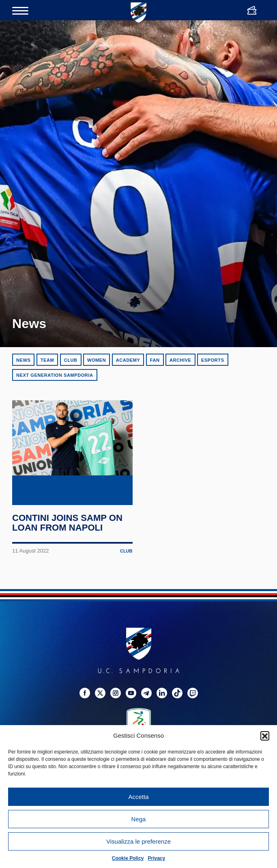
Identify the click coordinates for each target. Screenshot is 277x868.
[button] (265, 736)
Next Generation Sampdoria (55, 375)
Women (97, 360)
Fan (155, 360)
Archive (180, 360)
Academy (128, 360)
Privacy (157, 858)
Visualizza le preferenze (138, 841)
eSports (213, 360)
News (23, 360)
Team (47, 360)
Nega (139, 819)
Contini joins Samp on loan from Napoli (68, 545)
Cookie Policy (128, 858)
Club (71, 360)
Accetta (138, 797)
